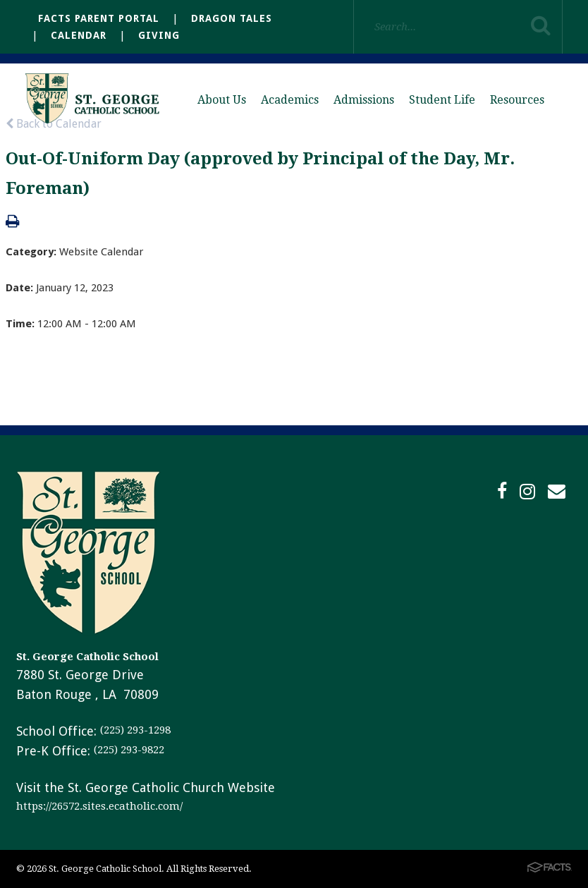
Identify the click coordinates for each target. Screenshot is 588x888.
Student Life (442, 100)
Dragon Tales (232, 18)
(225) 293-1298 (135, 730)
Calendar (79, 35)
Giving (159, 35)
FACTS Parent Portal (99, 18)
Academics (290, 100)
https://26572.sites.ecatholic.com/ (99, 806)
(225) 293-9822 (129, 750)
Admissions (364, 100)
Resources (517, 100)
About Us (222, 100)
